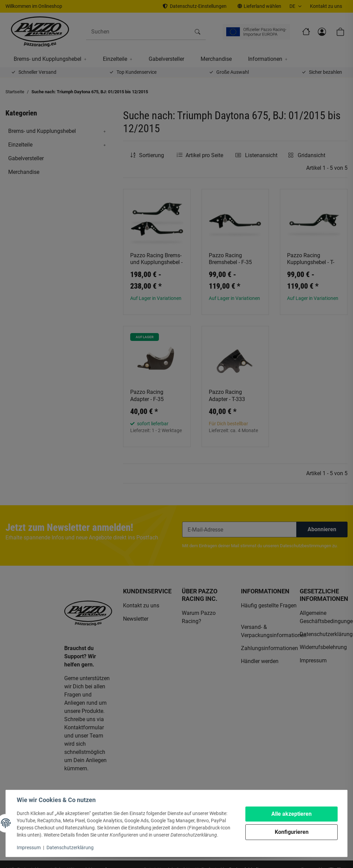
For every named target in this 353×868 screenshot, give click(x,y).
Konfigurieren (292, 832)
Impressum (29, 848)
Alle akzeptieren (291, 814)
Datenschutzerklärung (70, 848)
